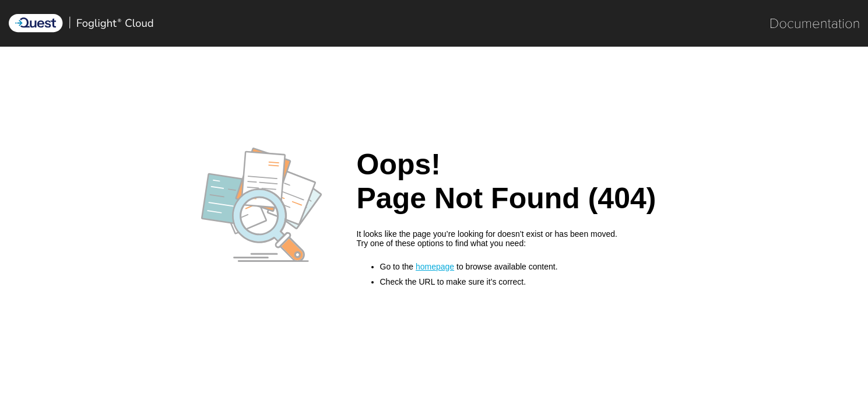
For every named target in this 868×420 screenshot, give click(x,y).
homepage (435, 267)
